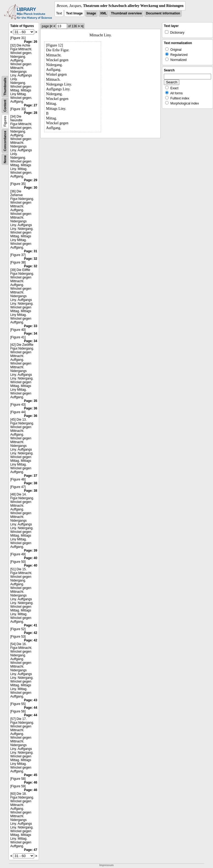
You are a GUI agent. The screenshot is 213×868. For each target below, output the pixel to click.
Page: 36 (31, 408)
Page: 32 (31, 259)
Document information (163, 13)
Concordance (5, 141)
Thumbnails (5, 86)
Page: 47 (31, 850)
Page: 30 (31, 188)
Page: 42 (31, 633)
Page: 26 (31, 42)
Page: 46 (31, 782)
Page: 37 (31, 476)
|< (51, 26)
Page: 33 (31, 326)
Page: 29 (31, 180)
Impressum (106, 865)
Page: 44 (31, 708)
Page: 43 (31, 700)
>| (82, 26)
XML (104, 13)
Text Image (74, 13)
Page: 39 (31, 551)
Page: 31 (31, 251)
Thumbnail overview (126, 13)
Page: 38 (31, 483)
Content (5, 106)
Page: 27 (31, 105)
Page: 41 (31, 625)
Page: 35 (31, 401)
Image (92, 13)
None (5, 159)
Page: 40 (31, 558)
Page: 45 (31, 775)
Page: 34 (31, 334)
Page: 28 (31, 113)
